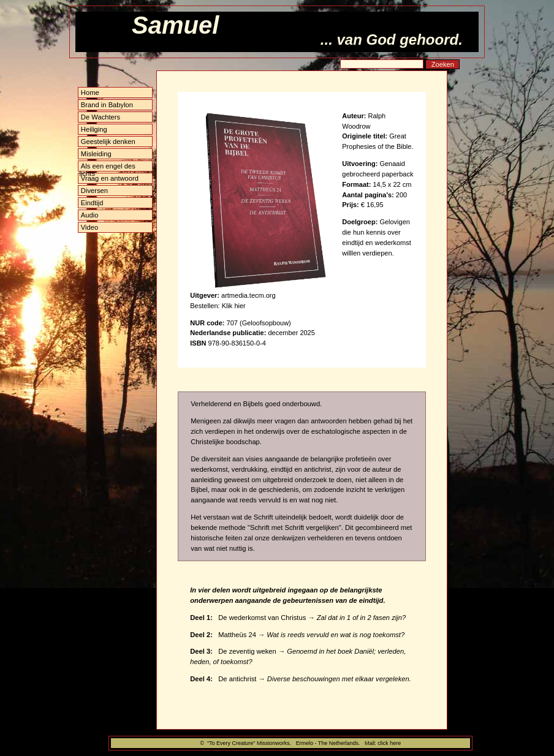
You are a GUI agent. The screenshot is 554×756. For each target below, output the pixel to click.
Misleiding (96, 154)
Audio (90, 215)
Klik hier (234, 306)
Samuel (175, 25)
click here (389, 743)
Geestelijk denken (108, 142)
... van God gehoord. (392, 40)
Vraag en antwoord (110, 178)
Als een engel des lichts (108, 167)
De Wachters (101, 117)
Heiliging (94, 129)
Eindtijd (92, 203)
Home (90, 93)
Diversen (94, 191)
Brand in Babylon (107, 105)
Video (89, 227)
